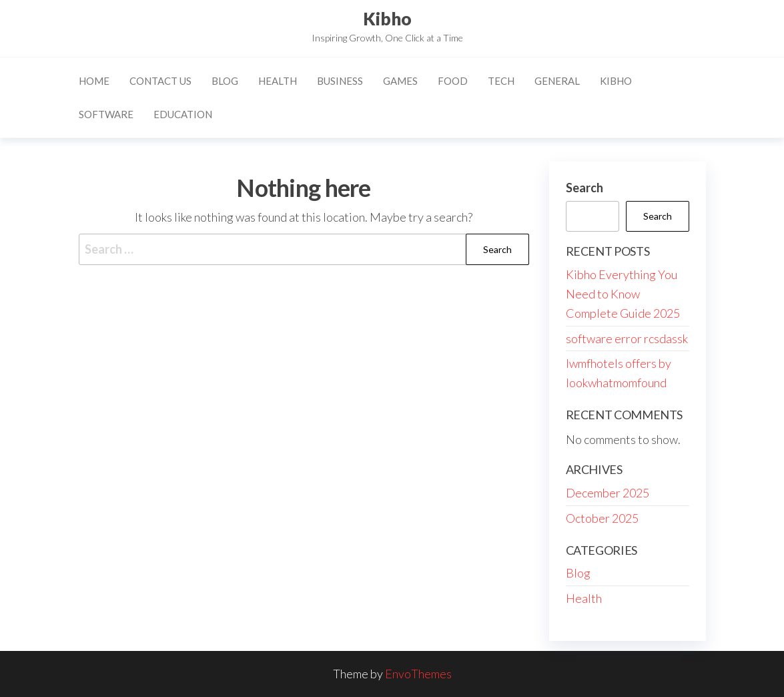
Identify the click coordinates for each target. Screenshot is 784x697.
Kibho (387, 19)
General (557, 81)
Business (340, 81)
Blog (225, 81)
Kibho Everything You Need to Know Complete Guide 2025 (623, 294)
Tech (501, 81)
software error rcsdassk (627, 338)
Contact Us (160, 81)
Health (278, 81)
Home (94, 81)
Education (183, 114)
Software (106, 114)
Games (400, 81)
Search (584, 188)
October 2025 (602, 518)
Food (453, 81)
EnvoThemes (418, 674)
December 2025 (608, 493)
